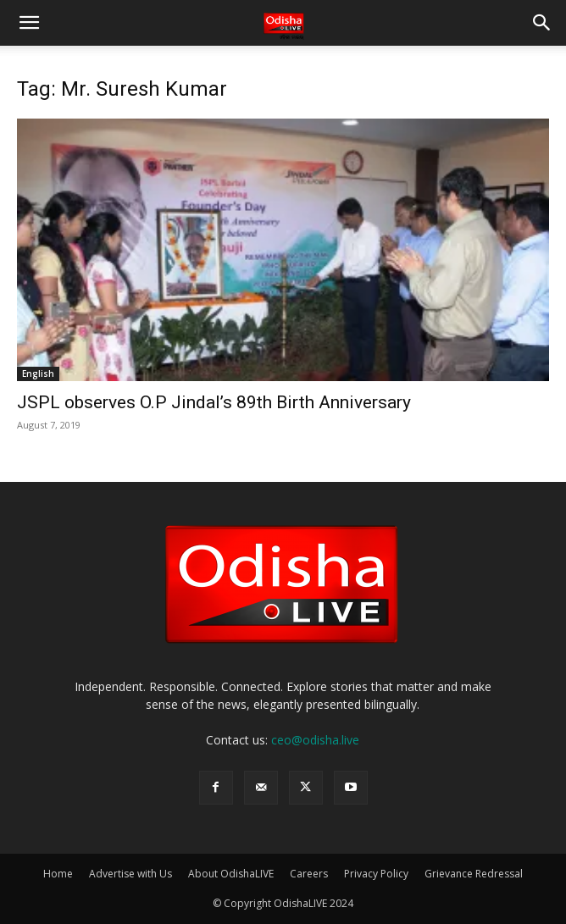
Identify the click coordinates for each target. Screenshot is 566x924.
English (38, 373)
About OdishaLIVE (231, 874)
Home (58, 874)
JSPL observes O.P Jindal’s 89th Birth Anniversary (214, 402)
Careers (309, 874)
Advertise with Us (130, 874)
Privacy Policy (376, 874)
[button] (29, 23)
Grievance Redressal (474, 874)
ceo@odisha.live (315, 740)
